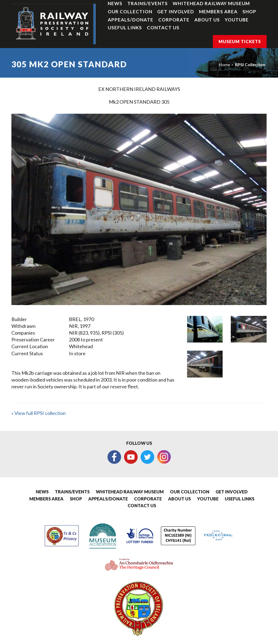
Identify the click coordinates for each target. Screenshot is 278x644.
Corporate (174, 20)
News (115, 3)
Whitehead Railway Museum (211, 3)
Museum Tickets (240, 41)
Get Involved (176, 12)
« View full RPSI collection (39, 413)
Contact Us (163, 28)
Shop (249, 12)
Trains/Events (148, 3)
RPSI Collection (250, 64)
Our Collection (130, 12)
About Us (207, 20)
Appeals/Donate (131, 20)
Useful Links (125, 28)
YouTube (237, 20)
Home (224, 64)
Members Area (218, 12)
